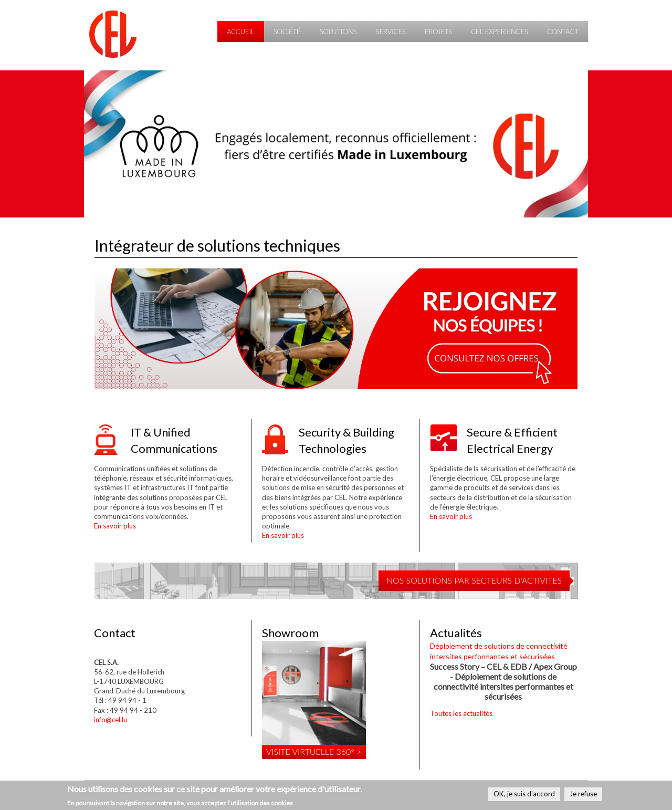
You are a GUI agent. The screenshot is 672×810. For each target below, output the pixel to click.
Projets (438, 32)
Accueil (241, 32)
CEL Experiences (500, 32)
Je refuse (583, 794)
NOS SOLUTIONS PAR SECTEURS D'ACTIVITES (474, 580)
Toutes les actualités (461, 713)
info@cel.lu (111, 720)
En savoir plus (115, 526)
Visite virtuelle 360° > (314, 751)
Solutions (338, 32)
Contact (563, 32)
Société (287, 32)
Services (390, 32)
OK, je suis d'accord (524, 794)
